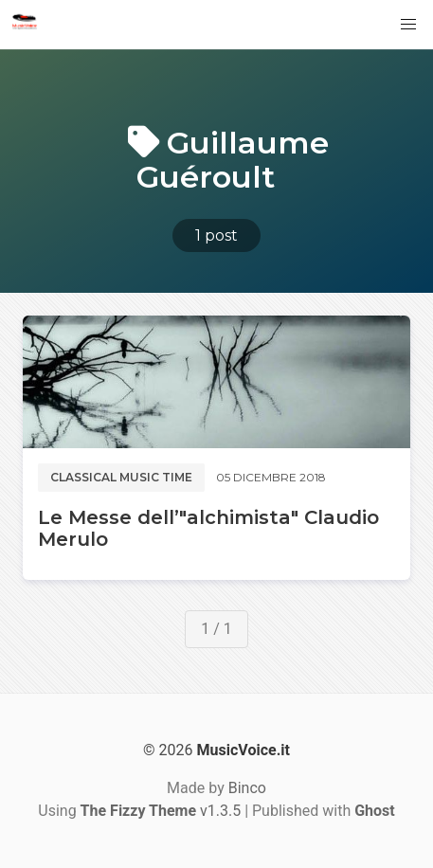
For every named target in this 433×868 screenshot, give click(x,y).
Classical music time (121, 477)
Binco (247, 788)
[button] (408, 25)
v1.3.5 (161, 811)
